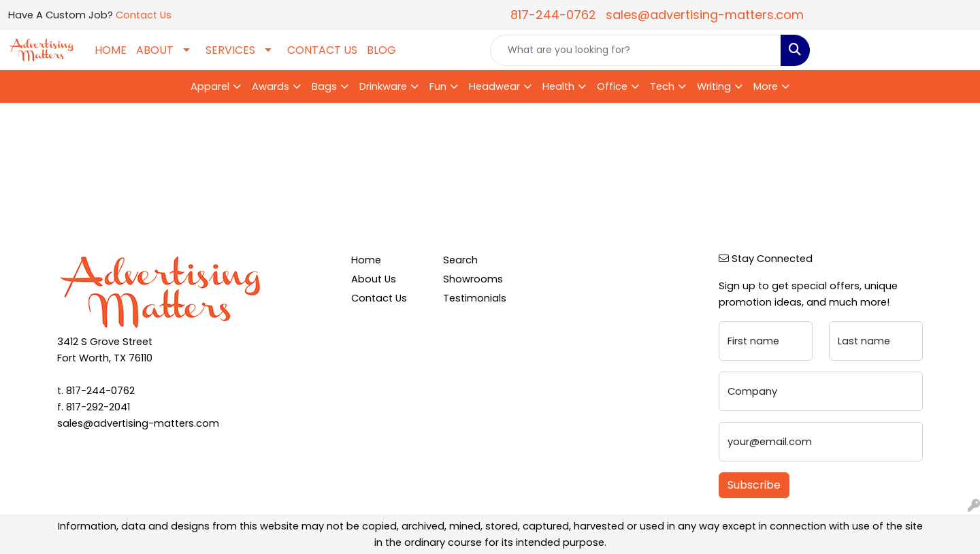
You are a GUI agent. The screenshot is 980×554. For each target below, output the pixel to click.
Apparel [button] (210, 86)
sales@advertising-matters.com (705, 15)
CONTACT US (322, 50)
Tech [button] (662, 86)
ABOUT (155, 50)
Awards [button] (271, 86)
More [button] (766, 86)
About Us (374, 279)
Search (460, 260)
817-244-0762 (553, 15)
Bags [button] (324, 86)
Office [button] (612, 86)
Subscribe (754, 485)
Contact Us (144, 15)
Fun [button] (438, 86)
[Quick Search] (636, 50)
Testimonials (475, 298)
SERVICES (230, 50)
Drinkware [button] (383, 86)
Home (366, 260)
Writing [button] (714, 86)
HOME (111, 50)
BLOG (381, 50)
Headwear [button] (494, 86)
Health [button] (558, 86)
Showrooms (473, 279)
